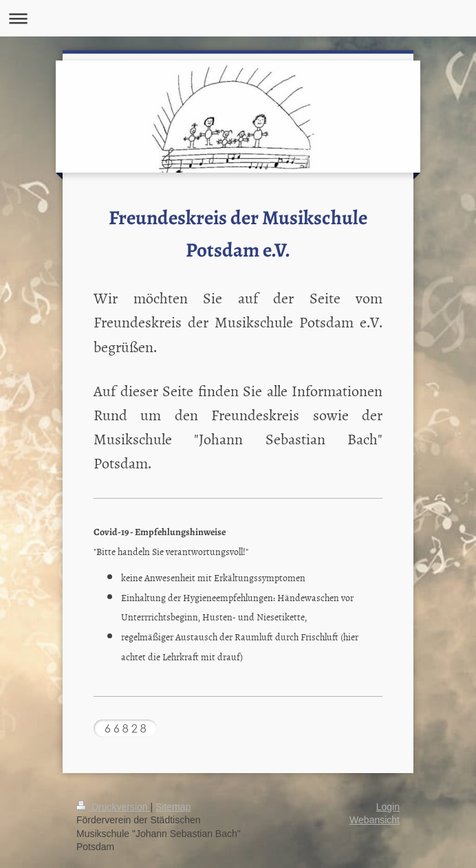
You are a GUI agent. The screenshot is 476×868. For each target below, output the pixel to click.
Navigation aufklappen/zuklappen (238, 18)
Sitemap (173, 807)
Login (388, 807)
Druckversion (113, 807)
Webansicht (375, 820)
